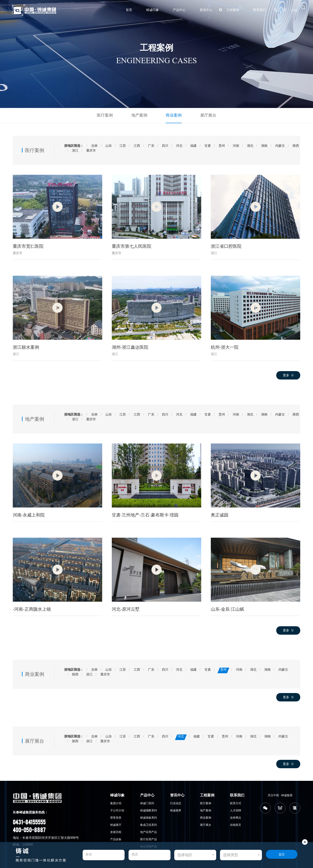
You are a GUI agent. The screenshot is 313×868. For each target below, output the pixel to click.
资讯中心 (206, 10)
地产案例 (141, 115)
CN (295, 10)
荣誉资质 (116, 817)
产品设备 (116, 838)
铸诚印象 (153, 10)
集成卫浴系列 (149, 824)
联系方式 (236, 802)
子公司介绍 (117, 810)
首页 (129, 10)
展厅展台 (203, 115)
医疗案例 (110, 115)
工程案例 (233, 10)
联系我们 (260, 10)
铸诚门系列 (147, 802)
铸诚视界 (176, 810)
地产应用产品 (149, 831)
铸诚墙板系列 (149, 817)
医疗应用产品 (149, 838)
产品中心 (179, 10)
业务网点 (236, 817)
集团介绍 (116, 802)
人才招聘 (236, 810)
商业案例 (172, 115)
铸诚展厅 (116, 824)
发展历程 (116, 831)
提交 (282, 855)
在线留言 (236, 824)
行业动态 (176, 802)
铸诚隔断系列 (149, 810)
